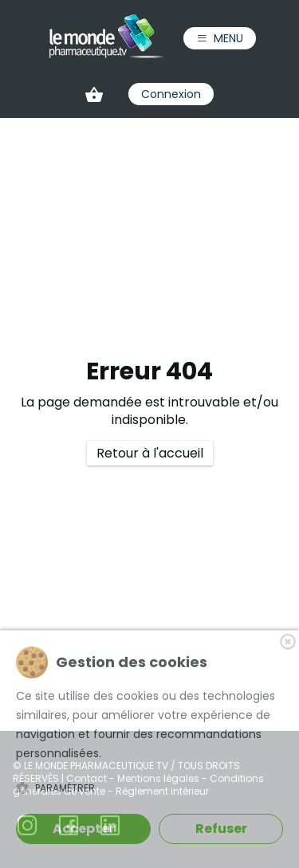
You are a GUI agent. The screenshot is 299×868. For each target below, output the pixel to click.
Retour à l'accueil (150, 453)
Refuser (221, 829)
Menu (220, 38)
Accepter (84, 829)
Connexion (171, 94)
